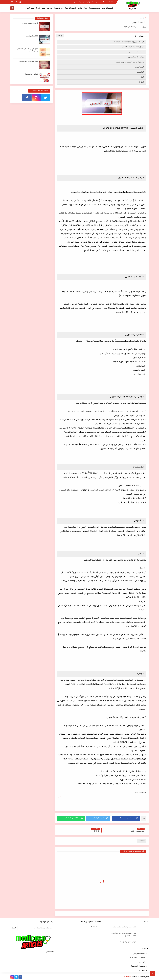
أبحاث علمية (59, 8)
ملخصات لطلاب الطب (107, 2)
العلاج (142, 77)
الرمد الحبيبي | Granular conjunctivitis (129, 42)
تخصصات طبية (107, 8)
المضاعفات (139, 67)
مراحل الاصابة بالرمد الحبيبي (133, 47)
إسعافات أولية (70, 8)
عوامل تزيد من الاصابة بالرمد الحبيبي (129, 62)
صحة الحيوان (30, 8)
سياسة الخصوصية (92, 2)
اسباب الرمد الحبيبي (136, 52)
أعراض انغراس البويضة (30, 24)
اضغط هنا (94, 927)
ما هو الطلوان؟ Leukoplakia (28, 62)
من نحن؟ (82, 2)
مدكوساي (128, 977)
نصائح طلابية (83, 8)
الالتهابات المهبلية (31, 74)
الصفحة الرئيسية (139, 954)
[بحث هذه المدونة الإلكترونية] (36, 928)
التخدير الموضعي (32, 36)
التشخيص (140, 72)
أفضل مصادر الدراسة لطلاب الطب (124, 927)
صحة (43, 8)
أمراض (50, 8)
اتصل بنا (75, 2)
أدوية (38, 8)
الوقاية (141, 82)
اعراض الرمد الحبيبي (136, 57)
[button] (126, 818)
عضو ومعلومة (95, 8)
